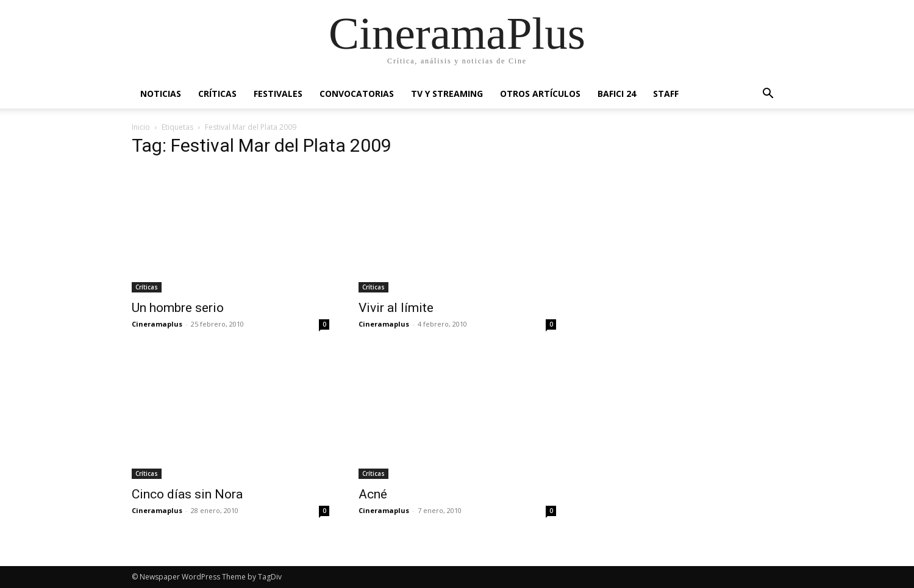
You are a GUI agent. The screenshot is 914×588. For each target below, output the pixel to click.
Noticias (161, 94)
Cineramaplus (157, 324)
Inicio (141, 127)
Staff (666, 94)
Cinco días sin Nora (187, 494)
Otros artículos (540, 94)
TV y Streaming (447, 94)
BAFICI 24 (617, 94)
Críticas (217, 94)
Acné (373, 494)
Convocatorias (357, 94)
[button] (768, 95)
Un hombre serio (178, 308)
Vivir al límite (396, 308)
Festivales (278, 94)
